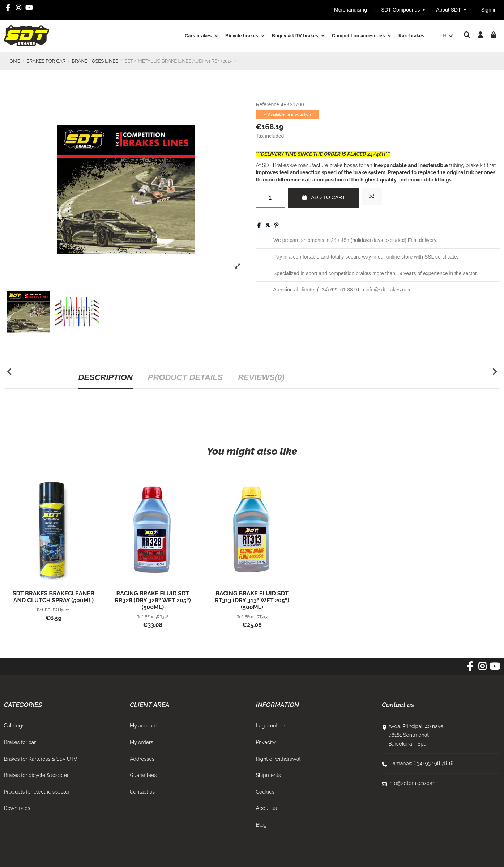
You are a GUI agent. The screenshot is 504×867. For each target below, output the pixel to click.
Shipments (268, 775)
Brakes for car (20, 742)
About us (266, 808)
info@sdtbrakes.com (412, 783)
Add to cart (323, 197)
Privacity (266, 742)
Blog (261, 825)
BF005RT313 (256, 617)
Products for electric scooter (37, 792)
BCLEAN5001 (57, 610)
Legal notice (270, 726)
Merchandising (351, 10)
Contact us (142, 792)
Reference (268, 104)
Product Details (185, 377)
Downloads (17, 808)
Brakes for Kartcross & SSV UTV (41, 759)
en (447, 35)
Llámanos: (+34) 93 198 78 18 (421, 763)
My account (143, 726)
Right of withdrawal (278, 759)
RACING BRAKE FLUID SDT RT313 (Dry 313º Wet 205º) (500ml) (252, 600)
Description (105, 377)
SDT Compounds (403, 10)
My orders (142, 742)
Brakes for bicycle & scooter (37, 775)
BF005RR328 (157, 617)
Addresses (142, 759)
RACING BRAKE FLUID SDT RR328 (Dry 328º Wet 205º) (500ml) (153, 600)
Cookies (265, 792)
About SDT (451, 10)
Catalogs (14, 726)
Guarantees (143, 775)
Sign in (489, 10)
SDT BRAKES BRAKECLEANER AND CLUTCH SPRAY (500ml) (54, 597)
